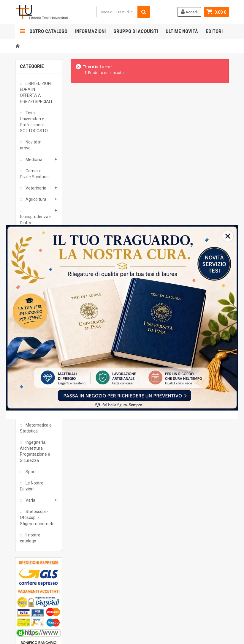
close (234, 415)
